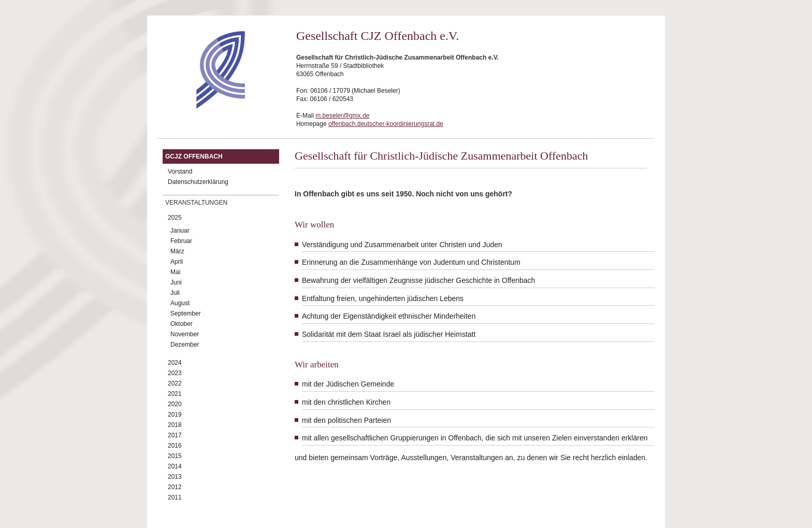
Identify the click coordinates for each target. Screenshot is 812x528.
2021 (175, 394)
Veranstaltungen (196, 203)
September (186, 313)
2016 (175, 446)
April (177, 262)
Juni (176, 282)
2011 (175, 497)
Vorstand (180, 172)
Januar (180, 231)
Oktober (182, 324)
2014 (175, 466)
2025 (175, 218)
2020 (175, 404)
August (180, 303)
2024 (175, 363)
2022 (175, 383)
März (177, 251)
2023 (175, 373)
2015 (175, 456)
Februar (181, 241)
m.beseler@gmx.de (342, 116)
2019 (175, 415)
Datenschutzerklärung (198, 182)
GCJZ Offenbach (194, 156)
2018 (175, 425)
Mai (175, 272)
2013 (175, 477)
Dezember (185, 345)
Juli (175, 293)
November (185, 334)
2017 (175, 435)
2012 (175, 487)
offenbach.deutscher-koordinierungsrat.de (386, 124)
